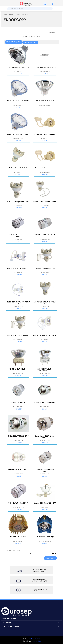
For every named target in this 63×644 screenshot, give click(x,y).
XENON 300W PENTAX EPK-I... (18, 470)
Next (54, 554)
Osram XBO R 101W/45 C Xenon (45, 201)
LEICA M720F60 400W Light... (45, 537)
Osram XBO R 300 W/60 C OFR (45, 503)
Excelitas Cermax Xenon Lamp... (45, 470)
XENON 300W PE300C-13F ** (18, 436)
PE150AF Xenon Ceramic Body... (18, 236)
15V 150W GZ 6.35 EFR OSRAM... (18, 101)
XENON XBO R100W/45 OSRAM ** (18, 202)
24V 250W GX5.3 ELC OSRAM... (18, 134)
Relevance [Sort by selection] (53, 32)
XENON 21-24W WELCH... (18, 369)
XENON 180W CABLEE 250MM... (18, 335)
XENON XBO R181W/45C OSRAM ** (45, 336)
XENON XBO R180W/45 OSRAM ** (45, 303)
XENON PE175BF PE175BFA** (45, 235)
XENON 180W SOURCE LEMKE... (18, 268)
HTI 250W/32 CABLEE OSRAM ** (45, 134)
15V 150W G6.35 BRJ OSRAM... (45, 67)
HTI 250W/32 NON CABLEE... (18, 168)
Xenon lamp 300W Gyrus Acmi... (45, 437)
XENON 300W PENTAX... (18, 403)
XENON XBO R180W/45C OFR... (45, 268)
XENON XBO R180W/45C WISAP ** (18, 303)
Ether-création (36, 641)
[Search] (30, 9)
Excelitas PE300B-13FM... (18, 537)
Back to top (50, 558)
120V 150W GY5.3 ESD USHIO (18, 67)
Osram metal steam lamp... (45, 168)
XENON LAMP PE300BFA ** (18, 503)
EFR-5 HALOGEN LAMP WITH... (45, 101)
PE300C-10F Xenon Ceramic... (45, 403)
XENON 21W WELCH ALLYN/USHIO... (45, 370)
